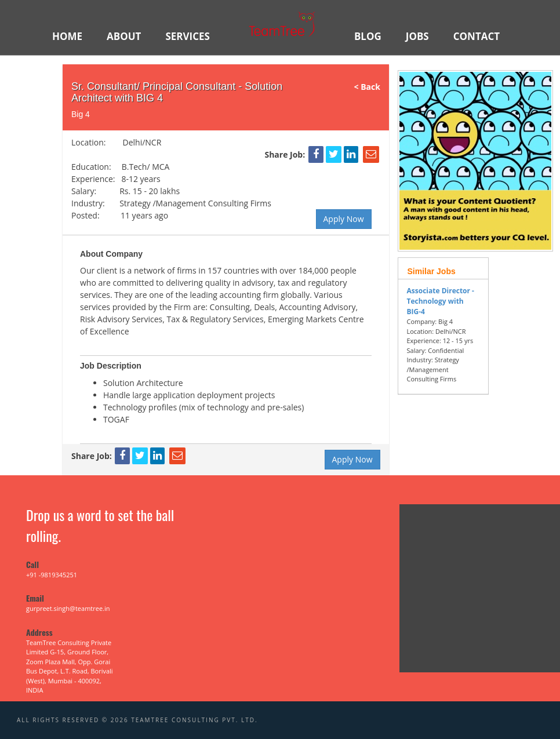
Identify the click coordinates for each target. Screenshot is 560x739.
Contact (477, 36)
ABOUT (124, 36)
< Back (372, 87)
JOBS (417, 36)
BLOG (368, 36)
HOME (67, 36)
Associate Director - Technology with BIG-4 (441, 301)
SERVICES (188, 36)
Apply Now (344, 219)
